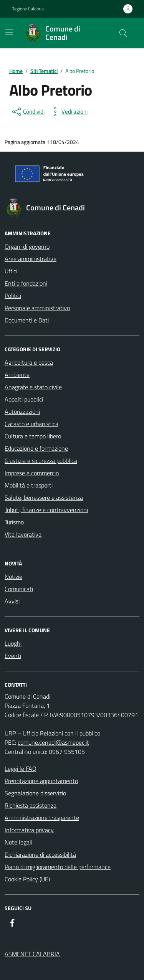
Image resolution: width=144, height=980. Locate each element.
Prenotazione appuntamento (41, 781)
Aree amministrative (31, 259)
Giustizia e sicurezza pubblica (41, 461)
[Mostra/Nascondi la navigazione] (9, 32)
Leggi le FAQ (21, 768)
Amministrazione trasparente (42, 818)
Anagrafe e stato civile (33, 387)
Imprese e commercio (32, 473)
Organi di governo (27, 246)
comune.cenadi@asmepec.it (53, 742)
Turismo (14, 522)
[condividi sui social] (28, 112)
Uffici (11, 271)
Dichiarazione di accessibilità (40, 854)
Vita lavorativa (23, 534)
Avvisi (12, 601)
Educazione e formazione (36, 448)
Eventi (13, 656)
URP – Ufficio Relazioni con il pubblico (52, 733)
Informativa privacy (29, 830)
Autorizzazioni (22, 412)
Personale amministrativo (37, 308)
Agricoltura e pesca (29, 362)
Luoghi (13, 643)
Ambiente (17, 375)
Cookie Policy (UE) (27, 879)
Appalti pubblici (24, 399)
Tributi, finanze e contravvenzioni (46, 510)
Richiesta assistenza (31, 805)
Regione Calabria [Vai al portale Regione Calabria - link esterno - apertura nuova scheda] (28, 9)
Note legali (18, 842)
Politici (13, 296)
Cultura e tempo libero (33, 436)
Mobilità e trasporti (29, 485)
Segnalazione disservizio (35, 793)
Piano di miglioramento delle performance (58, 867)
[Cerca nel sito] (123, 33)
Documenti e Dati (27, 320)
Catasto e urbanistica (31, 424)
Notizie (13, 577)
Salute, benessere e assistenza (44, 497)
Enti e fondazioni (26, 283)
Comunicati (19, 589)
